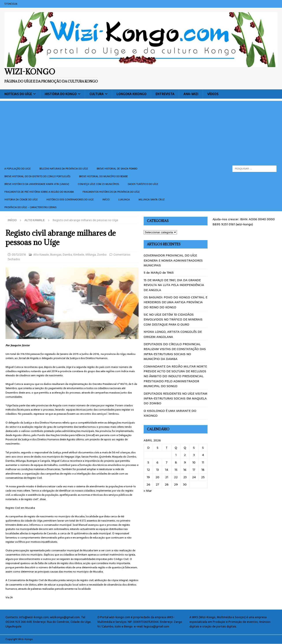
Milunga (91, 255)
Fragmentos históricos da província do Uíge (111, 192)
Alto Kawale (41, 255)
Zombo (102, 255)
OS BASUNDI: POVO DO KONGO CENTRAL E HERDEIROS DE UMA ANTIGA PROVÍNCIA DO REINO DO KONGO (175, 302)
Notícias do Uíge (18, 94)
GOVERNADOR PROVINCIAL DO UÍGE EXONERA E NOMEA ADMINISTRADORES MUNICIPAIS (173, 260)
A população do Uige (18, 169)
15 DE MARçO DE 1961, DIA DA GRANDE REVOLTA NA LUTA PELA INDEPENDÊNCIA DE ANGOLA (174, 285)
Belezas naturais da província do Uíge (64, 169)
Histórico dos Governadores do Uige (70, 200)
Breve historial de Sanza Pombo (117, 169)
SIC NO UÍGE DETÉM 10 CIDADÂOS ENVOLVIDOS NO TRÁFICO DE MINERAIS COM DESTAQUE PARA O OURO (173, 319)
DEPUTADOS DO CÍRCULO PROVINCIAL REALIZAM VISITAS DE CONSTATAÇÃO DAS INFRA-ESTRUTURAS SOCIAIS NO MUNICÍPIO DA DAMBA (175, 351)
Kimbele (79, 255)
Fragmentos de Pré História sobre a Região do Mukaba (39, 192)
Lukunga (124, 200)
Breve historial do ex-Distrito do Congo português (37, 176)
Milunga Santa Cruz (152, 200)
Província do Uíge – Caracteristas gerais (30, 207)
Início (106, 200)
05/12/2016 (19, 255)
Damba (67, 255)
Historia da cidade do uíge (21, 200)
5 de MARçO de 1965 (159, 273)
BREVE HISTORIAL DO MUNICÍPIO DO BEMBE (103, 176)
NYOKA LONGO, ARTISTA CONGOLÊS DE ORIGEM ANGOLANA (173, 334)
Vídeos (213, 94)
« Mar (148, 491)
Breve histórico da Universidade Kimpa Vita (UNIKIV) (37, 184)
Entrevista (165, 94)
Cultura (97, 94)
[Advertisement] (141, 132)
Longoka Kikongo (132, 94)
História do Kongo (61, 94)
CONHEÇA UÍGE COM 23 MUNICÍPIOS (98, 184)
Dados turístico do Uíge (143, 184)
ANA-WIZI (191, 94)
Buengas (56, 255)
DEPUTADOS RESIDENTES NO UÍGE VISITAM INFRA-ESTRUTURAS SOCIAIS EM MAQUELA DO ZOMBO (175, 398)
